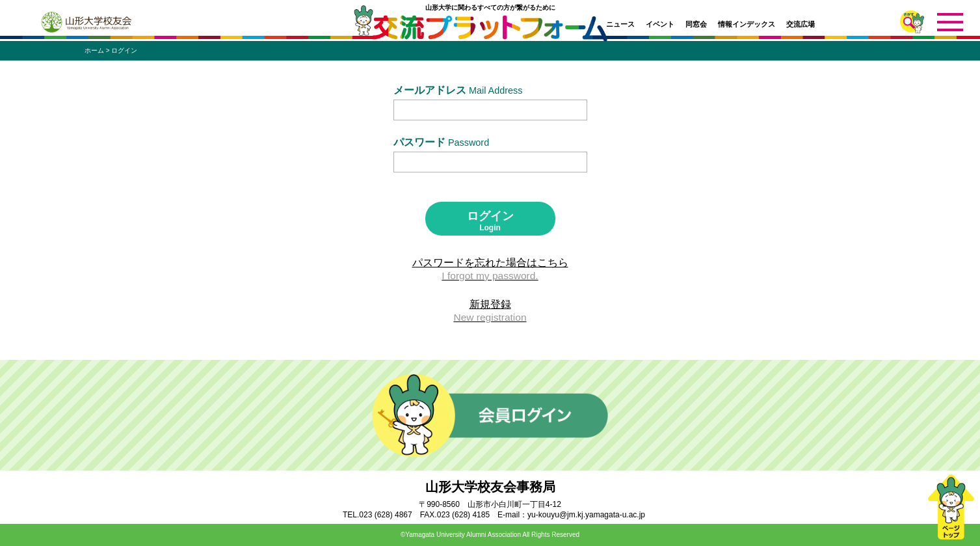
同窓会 (696, 24)
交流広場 (801, 24)
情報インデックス (747, 24)
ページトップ (951, 507)
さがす (912, 22)
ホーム (94, 50)
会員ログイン (490, 415)
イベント (660, 24)
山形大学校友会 (86, 22)
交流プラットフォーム (490, 31)
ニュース (620, 24)
